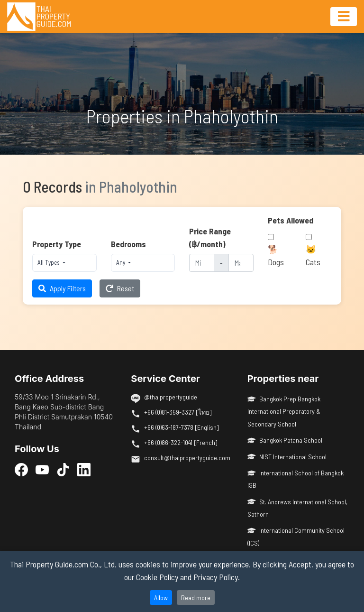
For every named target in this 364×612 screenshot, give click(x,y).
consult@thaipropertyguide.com (187, 458)
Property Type (57, 244)
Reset (120, 288)
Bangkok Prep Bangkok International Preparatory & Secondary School (284, 411)
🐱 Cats (313, 255)
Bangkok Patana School (285, 440)
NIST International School (287, 457)
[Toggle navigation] (344, 17)
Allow (161, 598)
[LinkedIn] (84, 469)
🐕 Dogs (276, 255)
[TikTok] (63, 469)
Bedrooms (128, 244)
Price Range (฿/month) (210, 237)
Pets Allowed (291, 220)
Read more (196, 598)
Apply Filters (62, 288)
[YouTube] (42, 469)
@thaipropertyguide (171, 397)
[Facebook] (21, 469)
